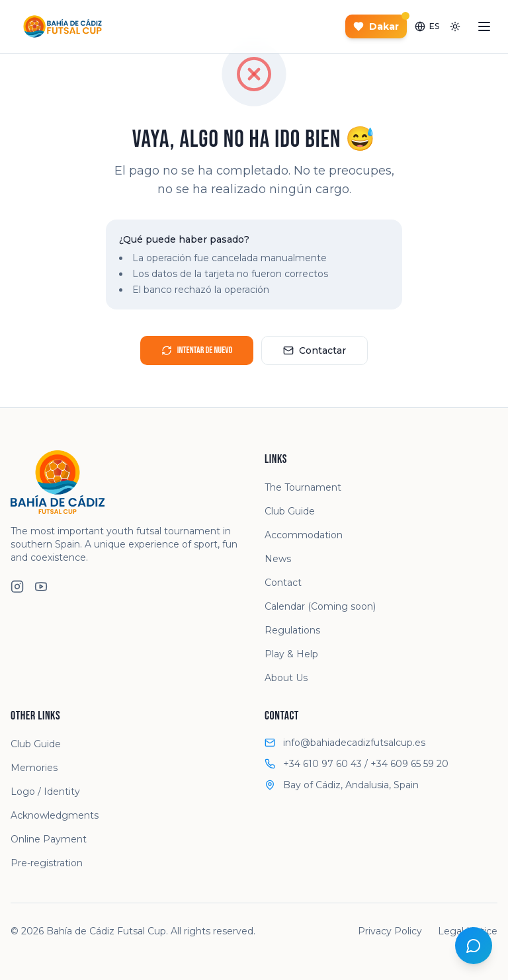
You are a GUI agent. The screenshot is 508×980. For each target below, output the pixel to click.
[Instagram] (17, 587)
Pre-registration (47, 863)
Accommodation (304, 535)
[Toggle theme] (455, 26)
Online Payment (49, 839)
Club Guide (290, 511)
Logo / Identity (45, 792)
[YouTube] (41, 587)
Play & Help (291, 654)
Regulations (292, 630)
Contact (283, 583)
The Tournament (303, 487)
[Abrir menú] (484, 26)
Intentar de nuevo (197, 350)
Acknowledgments (55, 815)
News (278, 559)
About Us (286, 678)
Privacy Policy (390, 931)
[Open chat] (474, 946)
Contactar (315, 350)
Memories (34, 768)
